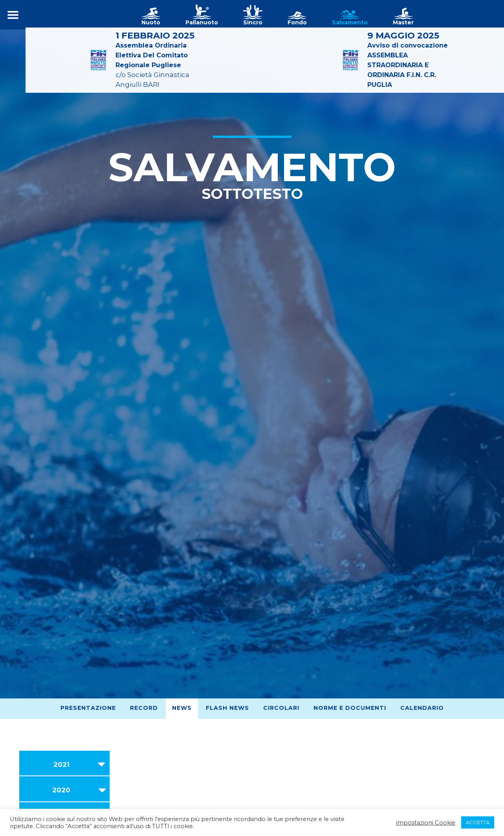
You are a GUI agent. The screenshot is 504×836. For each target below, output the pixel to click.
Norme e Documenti (350, 708)
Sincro (253, 22)
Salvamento (350, 22)
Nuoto (151, 22)
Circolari (281, 708)
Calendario (422, 708)
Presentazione (88, 708)
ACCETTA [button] (478, 822)
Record (144, 708)
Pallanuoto (202, 22)
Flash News (227, 708)
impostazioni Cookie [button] (426, 823)
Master (403, 22)
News (182, 708)
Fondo (297, 22)
